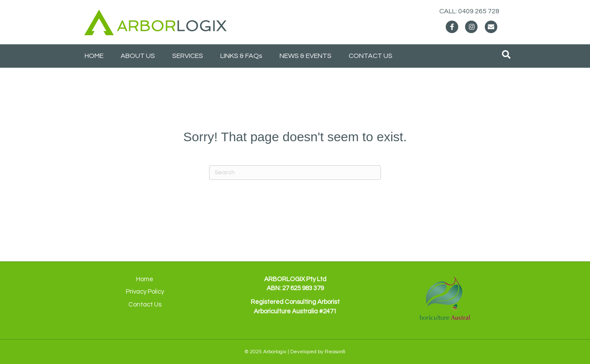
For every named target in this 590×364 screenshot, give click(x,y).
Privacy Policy (145, 292)
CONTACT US (371, 56)
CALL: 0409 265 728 (477, 11)
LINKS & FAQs (241, 56)
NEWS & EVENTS (306, 56)
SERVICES (188, 56)
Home (145, 279)
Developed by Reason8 (318, 352)
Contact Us (145, 305)
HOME (94, 56)
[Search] (506, 55)
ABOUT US (138, 56)
